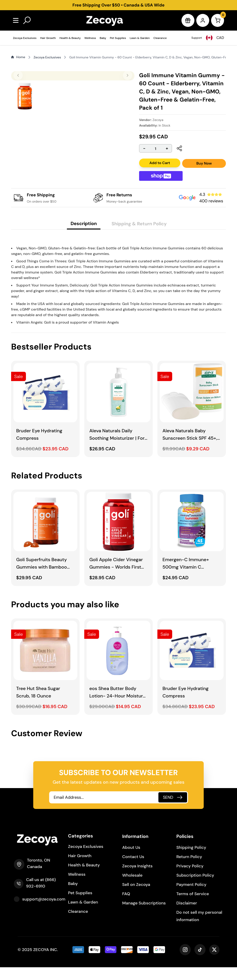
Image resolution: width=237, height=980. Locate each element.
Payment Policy (191, 897)
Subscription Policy (195, 888)
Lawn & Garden (140, 38)
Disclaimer (187, 916)
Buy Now (204, 163)
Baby (103, 38)
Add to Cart (160, 163)
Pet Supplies (118, 38)
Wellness (90, 38)
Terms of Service (193, 907)
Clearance (160, 38)
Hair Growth (48, 38)
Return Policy (189, 869)
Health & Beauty (70, 38)
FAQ (126, 907)
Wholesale (132, 888)
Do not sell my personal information (199, 929)
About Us (131, 860)
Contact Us (133, 869)
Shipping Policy (191, 860)
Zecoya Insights (137, 879)
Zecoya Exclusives (25, 38)
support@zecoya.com (44, 912)
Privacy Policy (190, 879)
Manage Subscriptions (144, 916)
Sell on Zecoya (136, 897)
